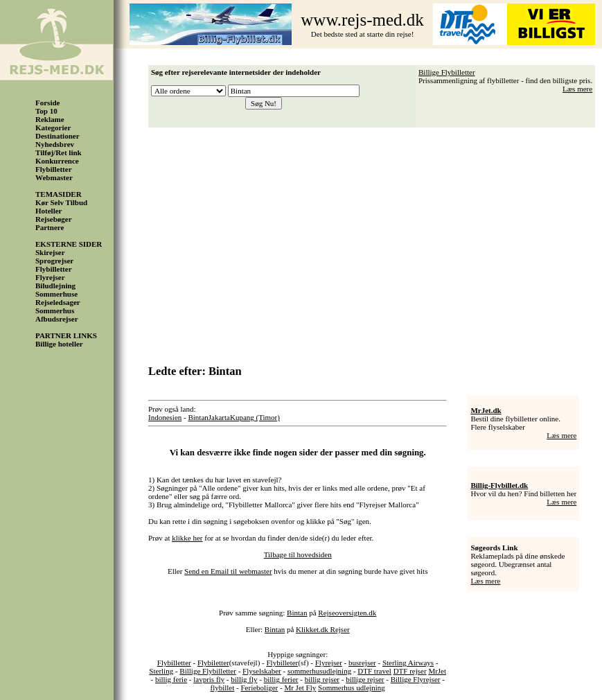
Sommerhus (55, 310)
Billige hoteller (59, 344)
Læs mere (577, 89)
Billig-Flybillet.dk (499, 485)
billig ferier (281, 679)
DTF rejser (410, 671)
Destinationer (57, 136)
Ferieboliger (259, 688)
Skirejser (50, 252)
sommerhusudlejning (319, 671)
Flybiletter (213, 663)
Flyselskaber (262, 671)
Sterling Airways (408, 663)
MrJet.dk (486, 410)
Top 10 (46, 111)
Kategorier (53, 128)
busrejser (362, 663)
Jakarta (219, 417)
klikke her (187, 538)
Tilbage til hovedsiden (298, 554)
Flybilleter (282, 663)
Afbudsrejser (57, 319)
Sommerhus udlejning (352, 688)
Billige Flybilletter (447, 72)
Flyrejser (50, 277)
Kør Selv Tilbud (61, 202)
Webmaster (54, 177)
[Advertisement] (375, 241)
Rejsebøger (54, 219)
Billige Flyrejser (416, 679)
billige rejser (365, 679)
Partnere (50, 227)
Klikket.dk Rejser (323, 629)
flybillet (222, 688)
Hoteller (48, 211)
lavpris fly (209, 679)
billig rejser (322, 679)
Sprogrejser (54, 261)
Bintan (198, 417)
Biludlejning (55, 286)
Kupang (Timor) (255, 417)
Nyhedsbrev (55, 144)
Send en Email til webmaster (228, 571)
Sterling (161, 671)
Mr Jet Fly (300, 688)
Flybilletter (54, 169)
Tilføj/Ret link (59, 152)
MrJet (437, 671)
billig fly (244, 679)
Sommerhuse (56, 294)
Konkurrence (57, 161)
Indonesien (165, 417)
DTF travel (374, 671)
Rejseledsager (58, 302)
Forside (47, 103)
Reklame (50, 119)
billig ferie (171, 679)
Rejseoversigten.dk (347, 613)
